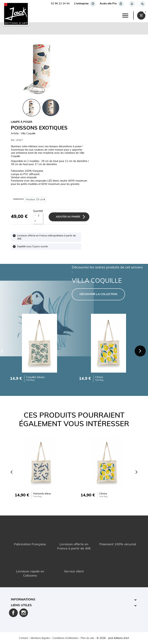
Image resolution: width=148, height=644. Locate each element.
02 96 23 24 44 (60, 4)
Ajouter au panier (68, 217)
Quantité (38, 211)
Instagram (24, 613)
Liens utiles (21, 605)
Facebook (13, 613)
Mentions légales (40, 638)
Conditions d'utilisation (65, 638)
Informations (23, 600)
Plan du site (87, 638)
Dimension (18, 200)
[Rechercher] (142, 4)
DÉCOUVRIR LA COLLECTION (98, 294)
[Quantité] (40, 216)
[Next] (140, 351)
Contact (24, 638)
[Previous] (12, 472)
